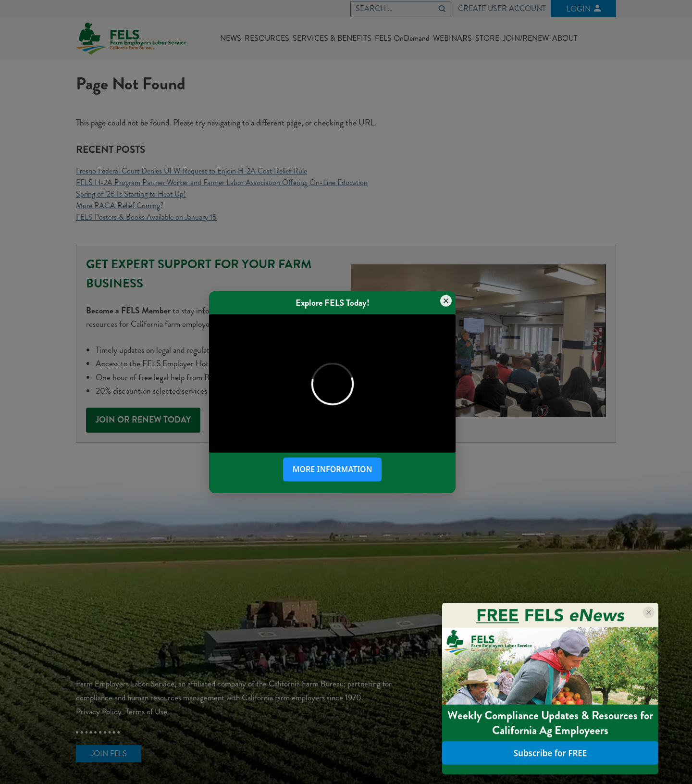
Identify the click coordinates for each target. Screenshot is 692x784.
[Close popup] (446, 300)
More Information (333, 469)
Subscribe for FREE (550, 753)
